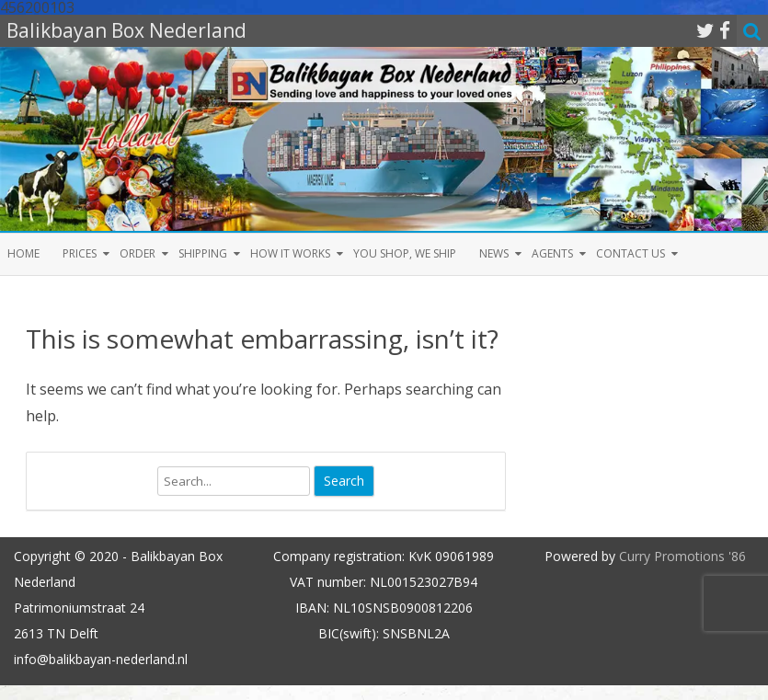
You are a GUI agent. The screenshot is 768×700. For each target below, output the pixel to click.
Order (138, 253)
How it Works (290, 253)
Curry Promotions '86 (682, 556)
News (494, 253)
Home (23, 253)
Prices (80, 253)
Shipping (203, 253)
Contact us (630, 253)
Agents (552, 253)
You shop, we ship (405, 253)
